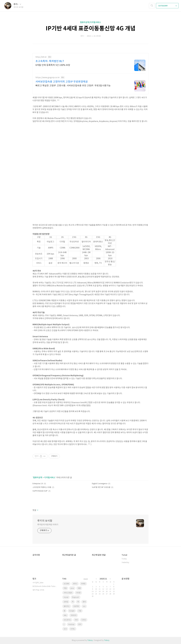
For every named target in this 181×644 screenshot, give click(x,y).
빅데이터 (74, 615)
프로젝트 (76, 606)
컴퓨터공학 (38, 478)
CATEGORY (168, 6)
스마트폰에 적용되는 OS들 (42, 487)
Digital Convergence (100, 484)
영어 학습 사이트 (38, 590)
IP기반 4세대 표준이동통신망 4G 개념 (91, 29)
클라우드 (67, 606)
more (86, 579)
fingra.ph (76, 597)
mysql (66, 597)
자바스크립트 (68, 593)
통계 (84, 602)
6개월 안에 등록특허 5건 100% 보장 (53, 65)
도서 (65, 629)
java (72, 588)
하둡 (65, 588)
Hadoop (71, 624)
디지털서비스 (50, 478)
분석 (80, 624)
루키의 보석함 (45, 521)
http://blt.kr (41, 57)
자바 (76, 620)
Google (72, 611)
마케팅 (83, 584)
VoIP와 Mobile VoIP (40, 491)
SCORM (66, 584)
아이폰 (78, 593)
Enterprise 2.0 (38, 484)
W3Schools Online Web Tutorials (45, 586)
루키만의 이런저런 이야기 (48, 525)
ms (84, 606)
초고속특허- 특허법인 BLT (50, 61)
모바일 (66, 602)
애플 (79, 588)
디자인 (84, 620)
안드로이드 (67, 620)
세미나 (75, 584)
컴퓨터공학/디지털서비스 (90, 22)
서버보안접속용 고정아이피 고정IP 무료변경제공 (62, 82)
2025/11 (103, 579)
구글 (80, 611)
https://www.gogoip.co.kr (48, 78)
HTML (73, 629)
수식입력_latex (38, 583)
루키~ (17, 4)
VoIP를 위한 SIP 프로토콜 (101, 487)
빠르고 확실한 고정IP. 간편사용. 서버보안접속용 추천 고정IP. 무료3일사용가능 (73, 86)
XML (65, 615)
